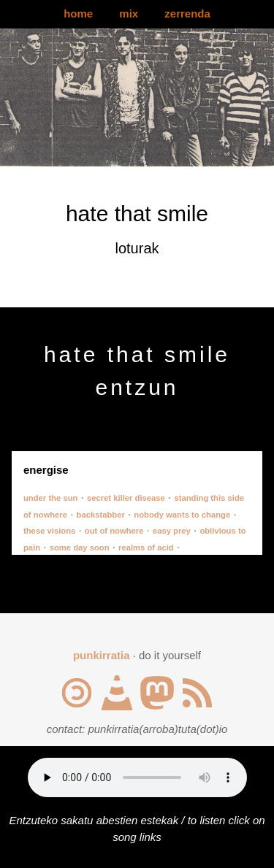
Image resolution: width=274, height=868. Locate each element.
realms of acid (146, 548)
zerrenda (187, 14)
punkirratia (102, 655)
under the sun (50, 498)
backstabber (101, 515)
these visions (49, 531)
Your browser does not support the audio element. (137, 777)
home (78, 14)
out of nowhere (114, 531)
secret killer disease (126, 498)
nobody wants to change (182, 515)
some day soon (80, 548)
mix (129, 14)
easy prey (172, 531)
